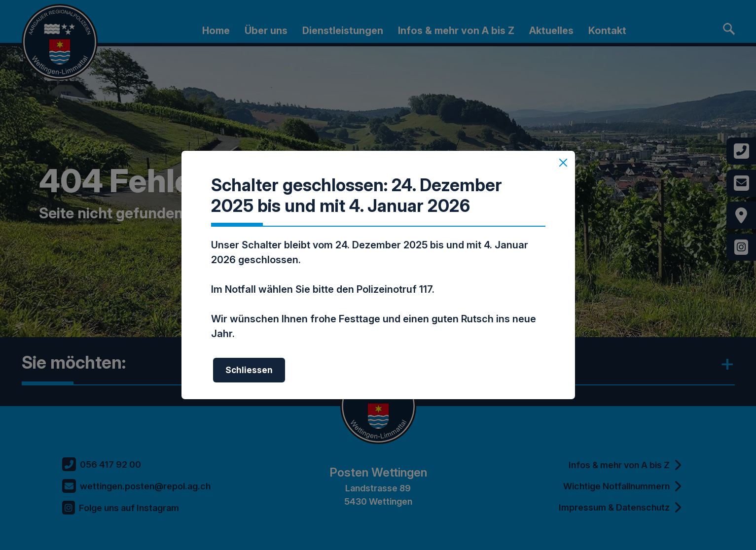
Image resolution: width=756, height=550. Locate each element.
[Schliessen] (563, 163)
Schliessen (249, 370)
